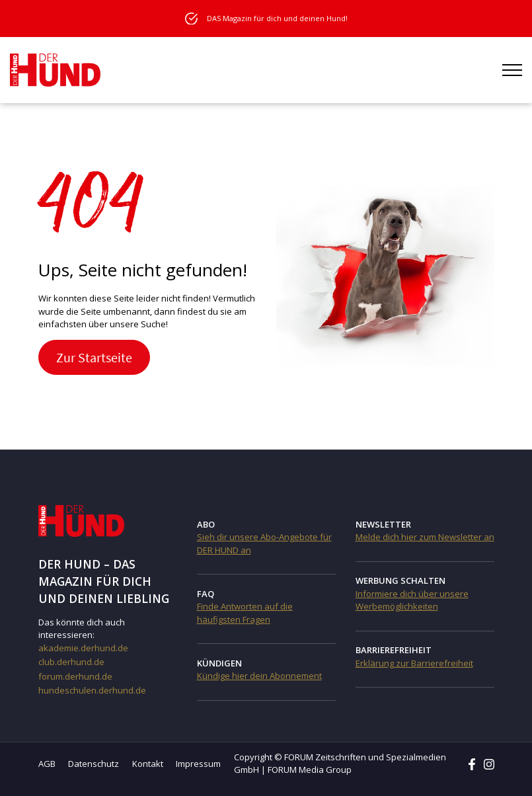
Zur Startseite (94, 357)
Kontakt (148, 764)
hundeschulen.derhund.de (92, 690)
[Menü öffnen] (512, 70)
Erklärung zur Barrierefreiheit (414, 663)
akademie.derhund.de (83, 648)
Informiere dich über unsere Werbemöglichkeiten (412, 600)
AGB (47, 764)
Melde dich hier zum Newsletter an (425, 537)
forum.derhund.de (75, 676)
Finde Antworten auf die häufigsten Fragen (245, 613)
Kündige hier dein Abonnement (259, 676)
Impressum (198, 764)
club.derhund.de (71, 662)
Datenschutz (94, 764)
